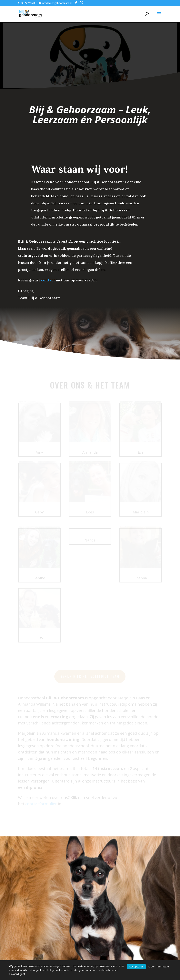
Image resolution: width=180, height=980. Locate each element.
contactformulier (66, 927)
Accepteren (136, 967)
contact (48, 280)
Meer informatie (159, 967)
